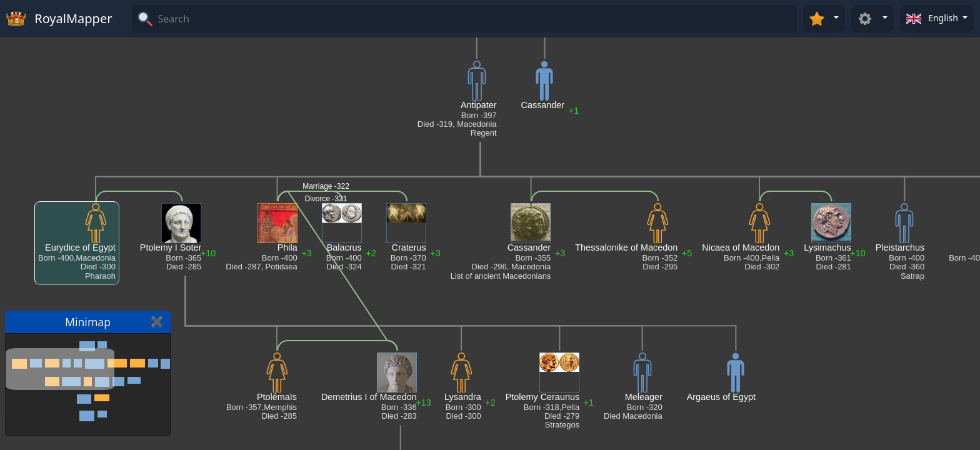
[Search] (476, 19)
